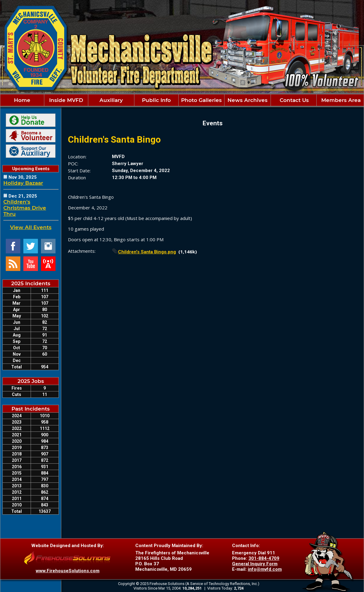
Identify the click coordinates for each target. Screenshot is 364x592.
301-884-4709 (264, 558)
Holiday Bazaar (23, 183)
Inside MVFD (66, 100)
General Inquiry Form (255, 564)
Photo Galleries (201, 100)
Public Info (156, 100)
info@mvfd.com (265, 569)
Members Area (340, 100)
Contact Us (293, 100)
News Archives (248, 100)
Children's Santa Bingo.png (147, 252)
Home (22, 100)
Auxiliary (111, 100)
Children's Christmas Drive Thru (25, 208)
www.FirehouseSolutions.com (68, 571)
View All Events (31, 227)
